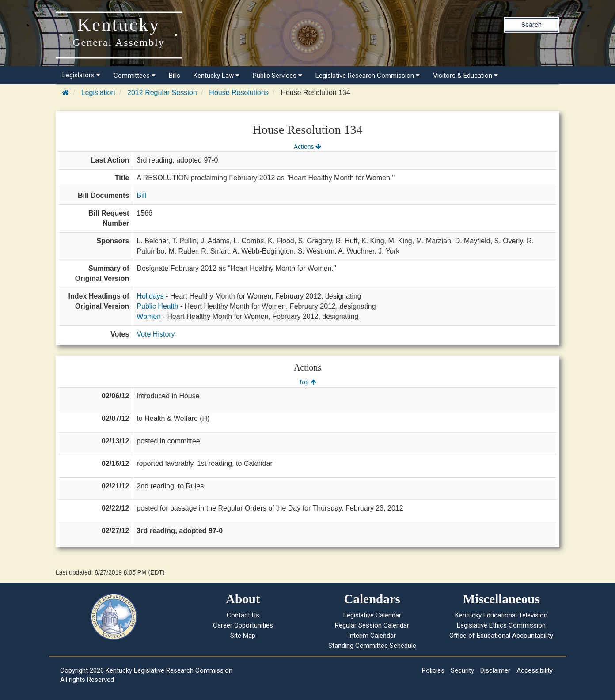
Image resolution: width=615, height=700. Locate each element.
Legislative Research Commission (368, 76)
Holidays (150, 296)
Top (307, 382)
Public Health (157, 306)
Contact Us (243, 615)
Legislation (98, 93)
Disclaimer (495, 670)
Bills (175, 76)
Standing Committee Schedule (372, 646)
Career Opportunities (243, 625)
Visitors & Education (465, 76)
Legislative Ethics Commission (501, 625)
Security (462, 670)
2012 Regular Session (162, 93)
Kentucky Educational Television (501, 615)
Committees (135, 76)
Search (531, 25)
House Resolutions (239, 93)
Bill (141, 195)
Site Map (243, 636)
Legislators (81, 75)
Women (149, 316)
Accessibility (535, 670)
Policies (433, 670)
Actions (307, 147)
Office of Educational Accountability (501, 636)
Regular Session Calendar (372, 625)
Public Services (277, 76)
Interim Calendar (372, 636)
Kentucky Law (216, 76)
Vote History (156, 334)
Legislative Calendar (372, 615)
